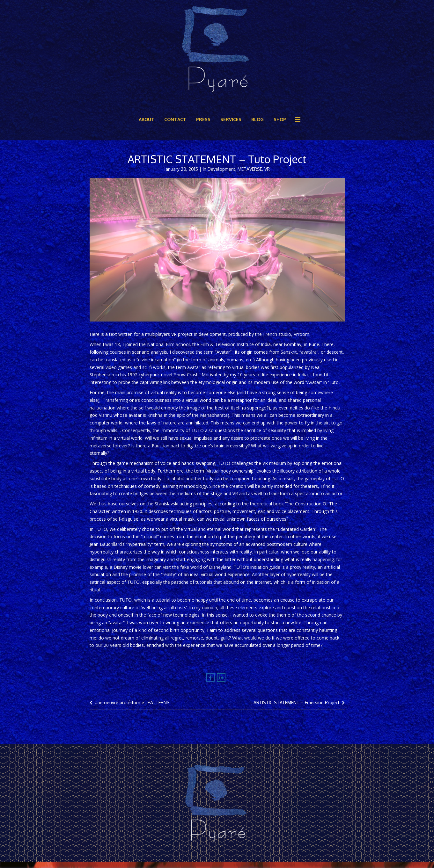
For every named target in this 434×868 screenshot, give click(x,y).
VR (267, 169)
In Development (219, 169)
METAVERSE (250, 169)
